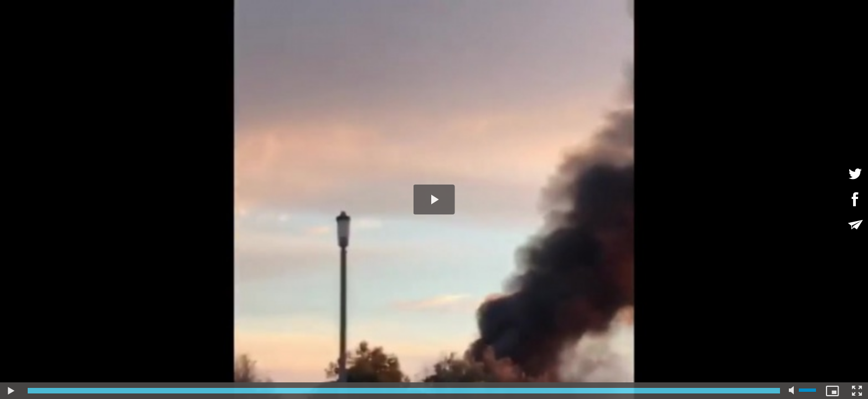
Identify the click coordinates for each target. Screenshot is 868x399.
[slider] (404, 391)
